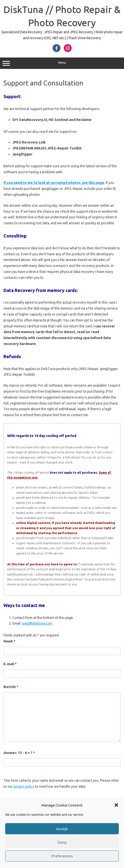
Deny (62, 842)
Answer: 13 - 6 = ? (19, 753)
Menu (62, 63)
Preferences (62, 856)
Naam (9, 641)
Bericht (11, 687)
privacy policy (24, 786)
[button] (116, 805)
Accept (62, 829)
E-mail (10, 664)
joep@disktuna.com (37, 623)
